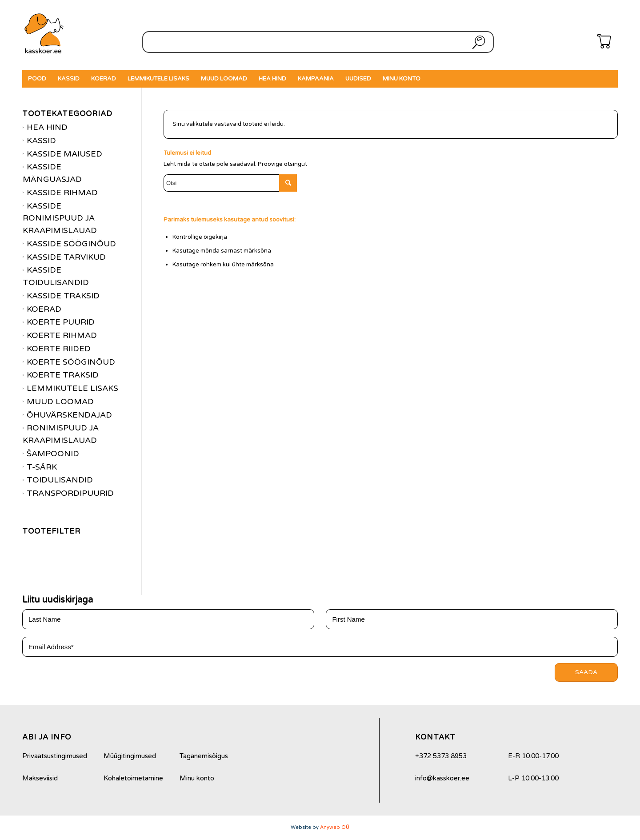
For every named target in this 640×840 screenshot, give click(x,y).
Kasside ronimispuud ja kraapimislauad (60, 218)
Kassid (41, 141)
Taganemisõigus (204, 756)
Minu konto (197, 778)
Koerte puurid (61, 322)
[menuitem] (37, 79)
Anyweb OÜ (335, 827)
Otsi (477, 42)
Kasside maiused (64, 154)
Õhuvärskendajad (69, 415)
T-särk (42, 467)
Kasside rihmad (62, 193)
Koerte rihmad (62, 335)
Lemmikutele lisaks (72, 388)
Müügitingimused (130, 756)
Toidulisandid (60, 480)
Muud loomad (60, 402)
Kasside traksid (63, 296)
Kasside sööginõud (71, 244)
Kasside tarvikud (66, 257)
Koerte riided (59, 349)
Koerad (44, 309)
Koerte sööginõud (71, 362)
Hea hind (47, 127)
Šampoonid (53, 454)
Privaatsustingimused (55, 756)
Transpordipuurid (70, 493)
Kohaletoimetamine (133, 778)
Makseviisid (40, 778)
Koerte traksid (63, 375)
